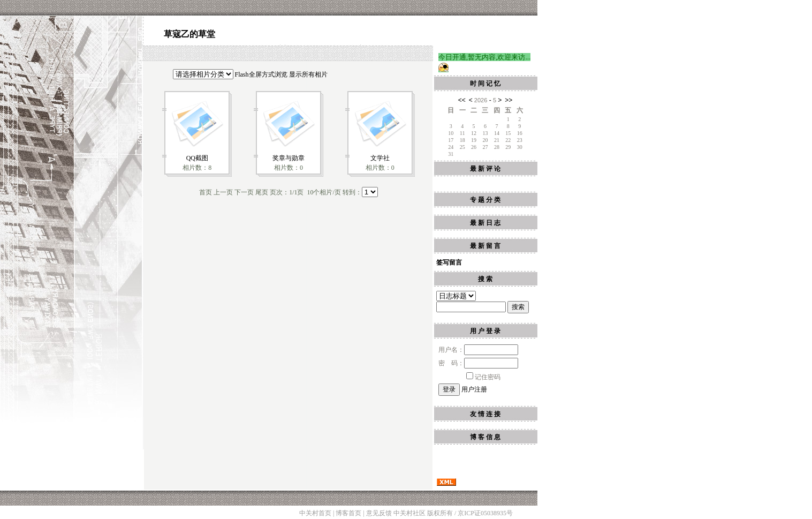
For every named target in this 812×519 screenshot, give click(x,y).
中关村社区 (409, 513)
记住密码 (483, 377)
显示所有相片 (308, 74)
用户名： (478, 350)
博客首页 (348, 513)
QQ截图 (197, 158)
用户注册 (474, 389)
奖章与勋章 (289, 158)
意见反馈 (379, 513)
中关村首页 (315, 513)
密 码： (478, 363)
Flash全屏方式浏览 (261, 74)
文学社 (380, 158)
